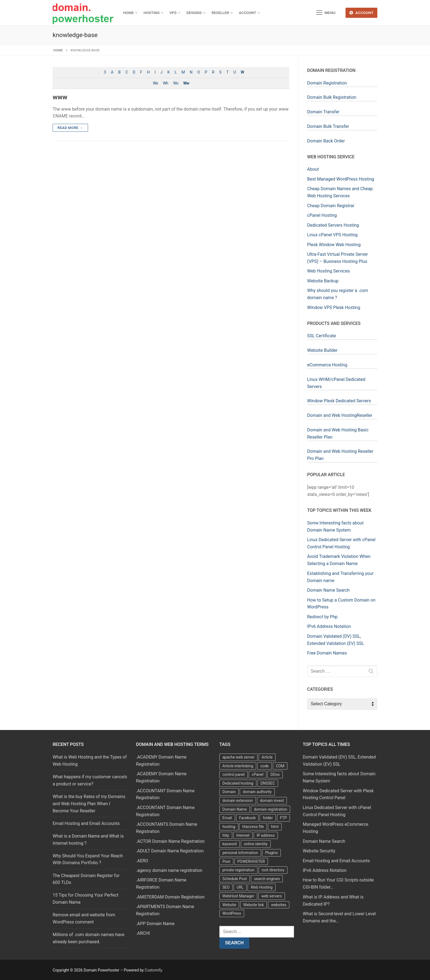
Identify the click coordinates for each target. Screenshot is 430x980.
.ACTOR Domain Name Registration (170, 841)
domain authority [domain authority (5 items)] (257, 792)
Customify (153, 970)
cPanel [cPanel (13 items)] (258, 774)
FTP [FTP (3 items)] (283, 818)
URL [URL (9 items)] (240, 887)
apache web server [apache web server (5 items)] (238, 757)
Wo (176, 83)
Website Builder (322, 350)
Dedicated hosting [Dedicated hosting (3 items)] (238, 783)
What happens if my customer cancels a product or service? (90, 780)
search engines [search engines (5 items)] (267, 879)
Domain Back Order (326, 141)
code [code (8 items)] (264, 766)
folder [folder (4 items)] (268, 818)
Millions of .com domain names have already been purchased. (88, 938)
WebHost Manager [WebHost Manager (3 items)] (238, 896)
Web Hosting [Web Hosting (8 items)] (262, 887)
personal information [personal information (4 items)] (240, 853)
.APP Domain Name (155, 924)
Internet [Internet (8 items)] (243, 835)
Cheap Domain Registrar (331, 206)
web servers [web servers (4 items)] (272, 896)
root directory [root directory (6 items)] (273, 870)
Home (58, 50)
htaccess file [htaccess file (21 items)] (253, 827)
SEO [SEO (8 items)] (226, 887)
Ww (186, 83)
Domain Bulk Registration (332, 97)
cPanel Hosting (322, 215)
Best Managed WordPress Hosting (341, 179)
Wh (166, 83)
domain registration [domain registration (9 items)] (271, 809)
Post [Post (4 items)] (226, 861)
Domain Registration (327, 83)
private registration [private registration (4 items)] (238, 870)
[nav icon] (326, 13)
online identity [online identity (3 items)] (256, 844)
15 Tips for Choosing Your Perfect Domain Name (86, 899)
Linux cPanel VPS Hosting (332, 235)
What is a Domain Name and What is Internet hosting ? (88, 840)
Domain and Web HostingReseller (340, 415)
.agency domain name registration (169, 870)
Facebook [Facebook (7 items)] (247, 818)
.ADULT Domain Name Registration (170, 851)
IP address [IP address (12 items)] (266, 835)
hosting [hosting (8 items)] (229, 827)
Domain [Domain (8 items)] (229, 792)
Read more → (70, 128)
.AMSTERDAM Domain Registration (170, 897)
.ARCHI (143, 933)
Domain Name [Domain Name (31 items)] (235, 809)
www (60, 97)
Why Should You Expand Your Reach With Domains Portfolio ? (88, 859)
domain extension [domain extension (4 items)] (238, 801)
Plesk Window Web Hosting (334, 245)
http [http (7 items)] (226, 835)
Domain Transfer (323, 112)
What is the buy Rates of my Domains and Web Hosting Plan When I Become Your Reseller (89, 804)
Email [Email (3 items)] (227, 818)
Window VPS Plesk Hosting (334, 308)
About (313, 169)
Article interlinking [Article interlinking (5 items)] (238, 766)
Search (234, 943)
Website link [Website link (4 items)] (254, 905)
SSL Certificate (322, 336)
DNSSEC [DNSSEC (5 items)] (268, 783)
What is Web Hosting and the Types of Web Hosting (90, 761)
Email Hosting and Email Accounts (86, 823)
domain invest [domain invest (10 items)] (272, 801)
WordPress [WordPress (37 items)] (232, 913)
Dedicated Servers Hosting (333, 225)
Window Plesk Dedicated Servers (339, 401)
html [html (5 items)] (275, 827)
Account (362, 13)
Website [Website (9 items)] (229, 905)
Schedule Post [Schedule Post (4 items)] (235, 879)
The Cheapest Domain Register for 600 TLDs (86, 879)
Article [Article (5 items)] (267, 757)
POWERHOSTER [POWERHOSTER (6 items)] (251, 861)
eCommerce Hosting (327, 365)
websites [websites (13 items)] (279, 905)
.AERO (142, 861)
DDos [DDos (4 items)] (275, 774)
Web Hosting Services (328, 271)
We (155, 83)
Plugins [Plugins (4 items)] (271, 853)
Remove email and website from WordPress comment (84, 918)
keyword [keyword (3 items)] (230, 844)
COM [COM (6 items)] (280, 766)
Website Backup (323, 281)
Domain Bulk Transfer (328, 126)
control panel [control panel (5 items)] (234, 774)
